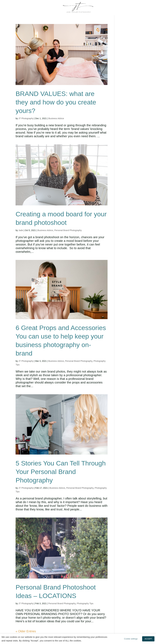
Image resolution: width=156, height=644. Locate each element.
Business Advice (56, 118)
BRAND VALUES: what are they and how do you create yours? (56, 102)
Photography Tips (85, 603)
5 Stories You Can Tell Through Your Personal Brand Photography (61, 472)
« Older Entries (26, 631)
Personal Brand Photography (68, 230)
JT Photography (26, 118)
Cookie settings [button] (131, 639)
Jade (21, 230)
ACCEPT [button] (148, 639)
